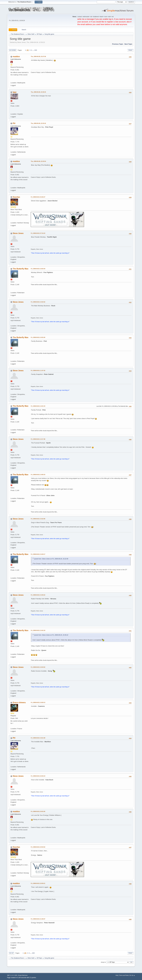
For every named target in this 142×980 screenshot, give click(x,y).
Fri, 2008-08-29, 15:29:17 (38, 554)
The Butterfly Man (21, 269)
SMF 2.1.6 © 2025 (12, 975)
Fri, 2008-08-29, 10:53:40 (38, 337)
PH (14, 123)
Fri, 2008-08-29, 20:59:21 (38, 883)
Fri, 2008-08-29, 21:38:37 (38, 919)
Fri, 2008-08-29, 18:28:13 (38, 702)
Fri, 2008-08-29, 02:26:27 (38, 197)
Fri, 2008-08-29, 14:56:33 (38, 475)
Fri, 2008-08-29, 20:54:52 (38, 847)
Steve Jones (18, 233)
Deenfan (16, 197)
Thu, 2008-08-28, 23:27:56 (38, 56)
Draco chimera (19, 702)
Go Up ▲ (132, 975)
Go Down (12, 50)
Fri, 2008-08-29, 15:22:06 (38, 519)
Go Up (11, 953)
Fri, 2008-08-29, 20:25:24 (38, 776)
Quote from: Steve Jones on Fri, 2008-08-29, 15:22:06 (51, 559)
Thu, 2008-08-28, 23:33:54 (38, 161)
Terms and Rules (124, 975)
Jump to (103, 962)
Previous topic (118, 44)
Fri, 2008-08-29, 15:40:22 (38, 595)
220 (36, 50)
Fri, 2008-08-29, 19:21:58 (38, 738)
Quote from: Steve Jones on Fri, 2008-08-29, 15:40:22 (51, 635)
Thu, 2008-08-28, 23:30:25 (38, 92)
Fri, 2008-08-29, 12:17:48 (38, 439)
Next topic (128, 44)
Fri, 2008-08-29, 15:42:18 (38, 630)
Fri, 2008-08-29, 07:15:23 (38, 233)
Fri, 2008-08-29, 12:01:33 (38, 406)
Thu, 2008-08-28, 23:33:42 (38, 123)
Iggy (15, 92)
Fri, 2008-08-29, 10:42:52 (38, 302)
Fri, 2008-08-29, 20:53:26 (38, 811)
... (33, 50)
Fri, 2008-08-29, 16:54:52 (38, 667)
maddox (16, 57)
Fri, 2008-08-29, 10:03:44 (38, 269)
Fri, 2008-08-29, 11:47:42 (38, 371)
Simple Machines (23, 975)
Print (130, 50)
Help (117, 975)
